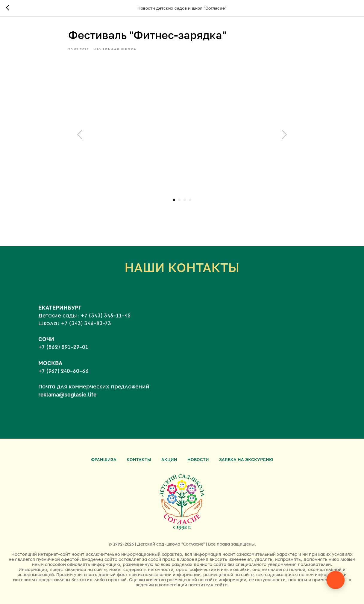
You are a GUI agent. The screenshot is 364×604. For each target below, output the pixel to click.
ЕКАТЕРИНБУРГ (60, 312)
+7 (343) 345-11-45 (106, 320)
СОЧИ (46, 344)
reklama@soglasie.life (67, 399)
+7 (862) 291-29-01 (63, 352)
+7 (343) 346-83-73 (86, 328)
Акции (169, 459)
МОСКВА (50, 367)
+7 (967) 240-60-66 (63, 375)
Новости (198, 459)
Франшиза (104, 459)
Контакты (139, 459)
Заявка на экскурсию (246, 459)
